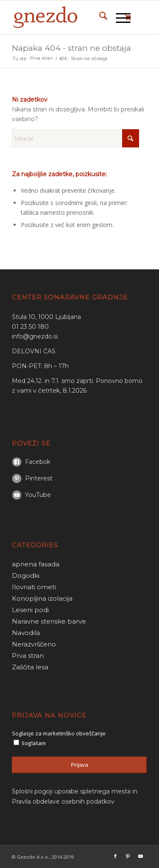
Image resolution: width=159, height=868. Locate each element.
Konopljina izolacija (42, 598)
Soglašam (30, 743)
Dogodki (26, 575)
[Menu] (119, 17)
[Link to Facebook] (115, 856)
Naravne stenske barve (49, 621)
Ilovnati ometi (34, 587)
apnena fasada (36, 564)
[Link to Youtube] (141, 856)
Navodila (26, 633)
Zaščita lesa (30, 667)
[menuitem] (99, 17)
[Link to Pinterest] (128, 856)
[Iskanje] (99, 17)
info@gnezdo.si (35, 336)
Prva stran (28, 656)
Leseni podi (30, 610)
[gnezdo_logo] (66, 17)
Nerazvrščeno (34, 644)
